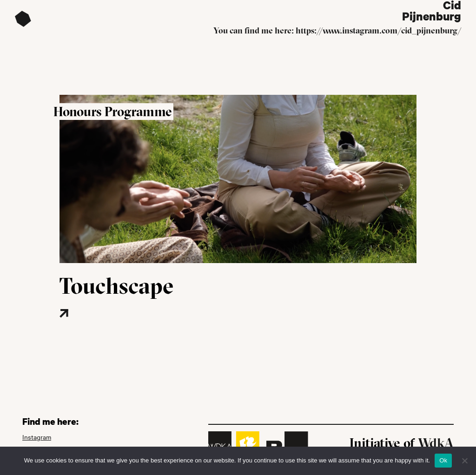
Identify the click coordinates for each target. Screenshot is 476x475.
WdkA (436, 443)
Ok (443, 460)
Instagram (37, 437)
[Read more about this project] (92, 327)
